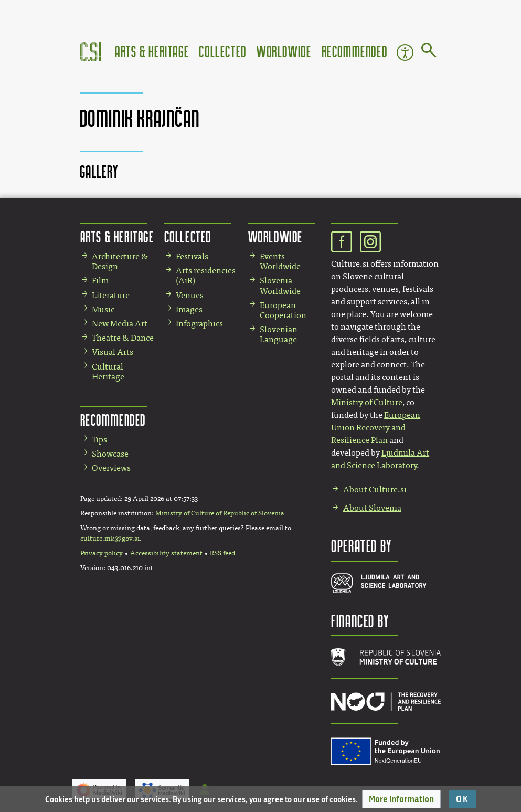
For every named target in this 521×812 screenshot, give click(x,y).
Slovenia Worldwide (280, 286)
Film (100, 281)
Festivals (192, 256)
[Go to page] (429, 52)
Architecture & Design (120, 261)
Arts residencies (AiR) (206, 276)
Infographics (199, 324)
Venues (190, 295)
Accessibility (405, 52)
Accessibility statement (166, 553)
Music (103, 309)
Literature (111, 295)
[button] (401, 799)
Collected (222, 51)
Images (189, 309)
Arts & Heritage (152, 51)
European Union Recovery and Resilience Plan (376, 428)
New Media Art (120, 324)
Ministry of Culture (367, 402)
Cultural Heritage (108, 372)
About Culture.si (375, 489)
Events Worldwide (280, 261)
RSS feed (222, 553)
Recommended (355, 51)
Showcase (110, 454)
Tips (99, 440)
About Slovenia (372, 508)
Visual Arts (113, 352)
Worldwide (284, 51)
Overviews (111, 468)
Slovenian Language (279, 334)
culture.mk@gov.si (110, 539)
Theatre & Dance (123, 338)
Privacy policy (102, 553)
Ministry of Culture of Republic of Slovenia (220, 513)
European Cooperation (283, 310)
